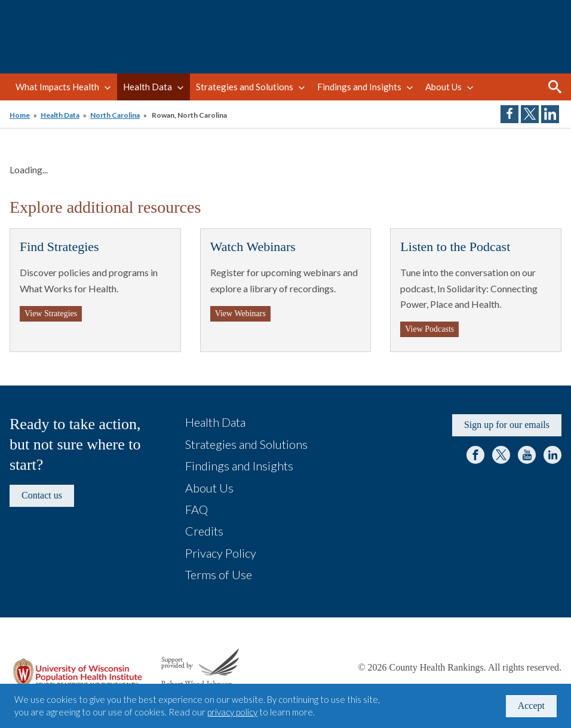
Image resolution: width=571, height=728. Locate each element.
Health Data (148, 87)
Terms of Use (219, 574)
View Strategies (51, 313)
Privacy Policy (221, 553)
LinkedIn (552, 455)
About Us (443, 87)
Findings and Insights (359, 87)
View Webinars (240, 313)
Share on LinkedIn (550, 114)
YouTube (527, 455)
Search (555, 87)
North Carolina (115, 115)
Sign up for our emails (507, 425)
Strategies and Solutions (245, 87)
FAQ (197, 509)
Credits (204, 531)
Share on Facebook (509, 114)
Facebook (475, 455)
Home (20, 115)
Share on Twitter (530, 114)
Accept (531, 706)
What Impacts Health (57, 87)
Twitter (501, 455)
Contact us (42, 495)
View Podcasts (429, 329)
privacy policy (232, 712)
